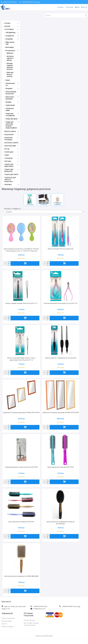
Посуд (7, 149)
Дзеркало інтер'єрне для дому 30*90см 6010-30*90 (61, 412)
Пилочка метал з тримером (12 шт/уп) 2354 (61, 358)
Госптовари (9, 29)
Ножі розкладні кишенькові (11, 93)
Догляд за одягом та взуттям (10, 58)
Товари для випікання (9, 170)
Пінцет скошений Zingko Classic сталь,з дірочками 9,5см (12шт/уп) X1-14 (21, 359)
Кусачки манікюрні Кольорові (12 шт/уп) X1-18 (60, 303)
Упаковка (8, 185)
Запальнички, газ (10, 84)
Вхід (77, 7)
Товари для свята (11, 175)
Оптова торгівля (29, 620)
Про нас (4, 624)
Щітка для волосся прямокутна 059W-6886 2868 (21, 576)
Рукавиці (8, 102)
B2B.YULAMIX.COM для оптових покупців (31, 624)
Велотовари (10, 47)
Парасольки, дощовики (10, 98)
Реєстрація (69, 7)
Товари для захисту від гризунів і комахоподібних (11, 125)
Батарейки (9, 39)
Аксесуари (30, 204)
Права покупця (7, 621)
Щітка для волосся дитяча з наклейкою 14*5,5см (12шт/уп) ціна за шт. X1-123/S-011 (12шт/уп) (21, 250)
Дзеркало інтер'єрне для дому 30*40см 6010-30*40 (21, 412)
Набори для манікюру (44, 204)
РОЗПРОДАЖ (9, 152)
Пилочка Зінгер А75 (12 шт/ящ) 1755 (60, 249)
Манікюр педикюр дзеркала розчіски (10, 66)
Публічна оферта (8, 627)
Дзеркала (10, 53)
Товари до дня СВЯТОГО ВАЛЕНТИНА (10, 180)
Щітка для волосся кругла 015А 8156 (21, 522)
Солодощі (8, 158)
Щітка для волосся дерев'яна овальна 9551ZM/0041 (61, 523)
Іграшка (7, 23)
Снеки (7, 155)
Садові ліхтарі (10, 105)
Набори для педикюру (58, 204)
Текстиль (8, 161)
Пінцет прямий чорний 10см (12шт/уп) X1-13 (21, 303)
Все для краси (10, 51)
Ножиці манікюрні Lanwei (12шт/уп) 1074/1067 (21, 467)
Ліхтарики (9, 88)
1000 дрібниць (10, 33)
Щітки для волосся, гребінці (10, 74)
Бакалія (7, 26)
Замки (8, 80)
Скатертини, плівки (10, 109)
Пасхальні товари (11, 143)
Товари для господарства (10, 115)
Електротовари (10, 131)
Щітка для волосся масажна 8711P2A (61, 467)
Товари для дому (11, 119)
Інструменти (10, 36)
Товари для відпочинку (9, 165)
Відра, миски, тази (10, 43)
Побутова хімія (10, 146)
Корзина (60, 7)
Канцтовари (9, 135)
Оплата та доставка (8, 618)
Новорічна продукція (8, 139)
